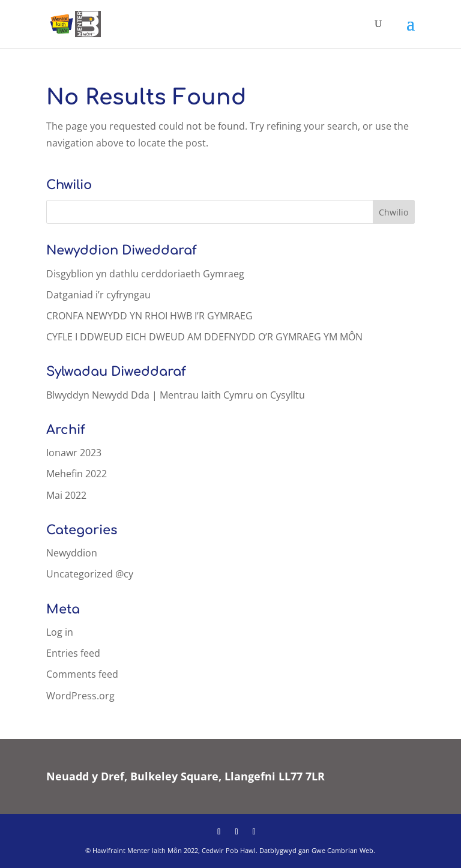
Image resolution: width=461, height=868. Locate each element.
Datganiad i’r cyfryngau (98, 295)
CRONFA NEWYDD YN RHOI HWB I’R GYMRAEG (149, 316)
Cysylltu (288, 395)
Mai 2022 (66, 495)
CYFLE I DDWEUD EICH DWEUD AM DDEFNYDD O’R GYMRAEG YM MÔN (204, 337)
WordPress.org (80, 696)
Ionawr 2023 (74, 453)
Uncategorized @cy (90, 574)
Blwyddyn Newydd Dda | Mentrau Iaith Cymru (150, 395)
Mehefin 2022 (77, 474)
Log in (60, 632)
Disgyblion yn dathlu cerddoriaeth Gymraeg (145, 274)
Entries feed (73, 653)
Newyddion (72, 553)
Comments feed (82, 674)
